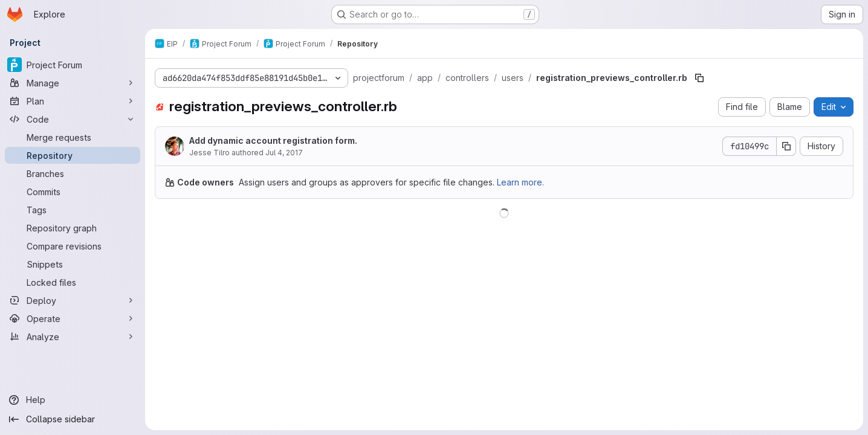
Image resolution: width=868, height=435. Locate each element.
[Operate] (73, 318)
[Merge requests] (73, 137)
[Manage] (73, 83)
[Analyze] (73, 337)
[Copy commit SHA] (786, 146)
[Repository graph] (73, 228)
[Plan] (73, 101)
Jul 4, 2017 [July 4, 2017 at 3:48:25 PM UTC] (284, 153)
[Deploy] (73, 300)
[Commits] (73, 192)
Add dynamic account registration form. (273, 140)
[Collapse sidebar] (73, 419)
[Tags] (73, 210)
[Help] (73, 400)
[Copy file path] (699, 78)
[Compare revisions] (73, 246)
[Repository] (73, 155)
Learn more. (520, 182)
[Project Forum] (73, 65)
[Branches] (73, 173)
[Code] (73, 119)
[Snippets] (73, 264)
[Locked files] (73, 282)
